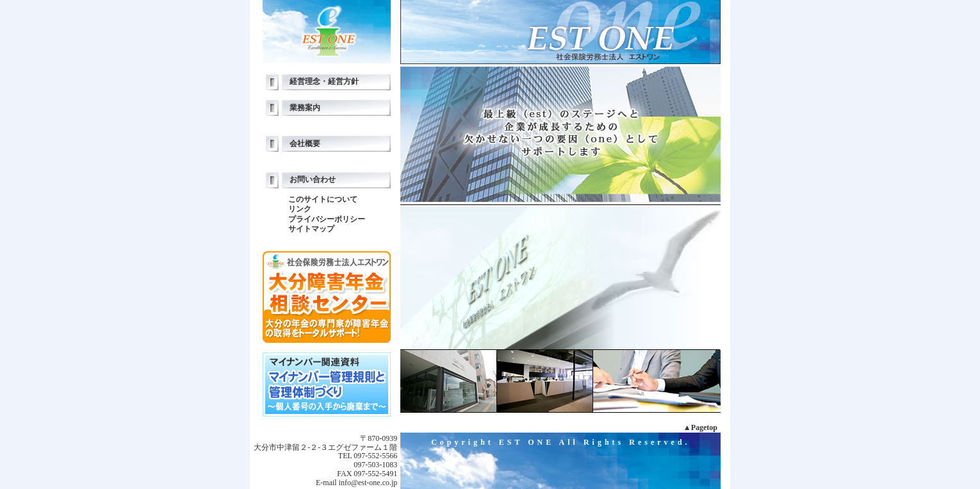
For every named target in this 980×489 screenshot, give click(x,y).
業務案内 (305, 108)
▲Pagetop (700, 427)
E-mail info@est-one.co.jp (356, 483)
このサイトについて (323, 199)
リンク (300, 209)
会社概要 (305, 144)
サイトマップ (311, 229)
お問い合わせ (313, 179)
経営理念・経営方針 (324, 81)
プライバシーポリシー (327, 219)
